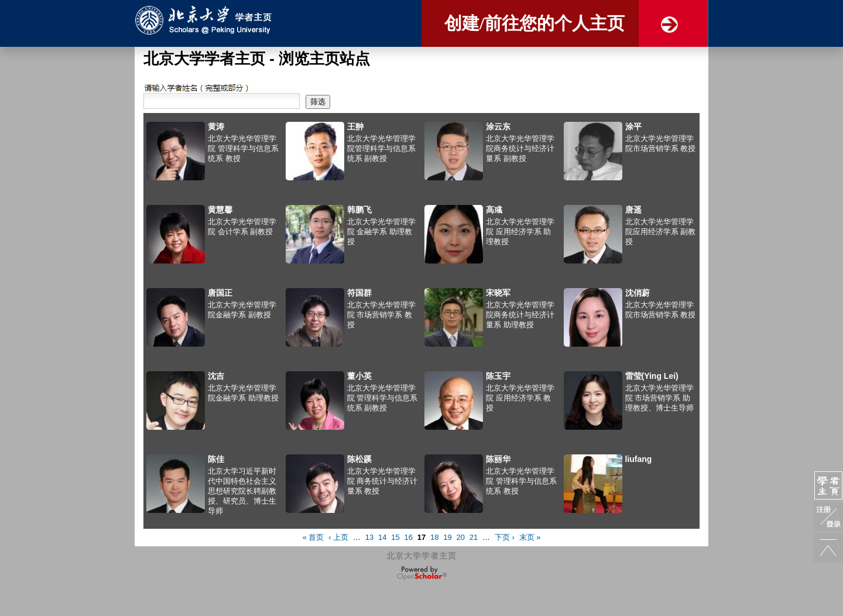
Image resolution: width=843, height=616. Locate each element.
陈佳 (216, 459)
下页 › (505, 537)
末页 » (530, 537)
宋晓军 (498, 293)
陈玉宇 (498, 376)
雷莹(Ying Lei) (652, 376)
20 (461, 537)
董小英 (359, 376)
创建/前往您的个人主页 (534, 23)
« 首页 (313, 537)
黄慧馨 (220, 210)
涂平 (633, 126)
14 (382, 537)
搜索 (151, 88)
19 (447, 537)
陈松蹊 (359, 459)
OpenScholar (422, 573)
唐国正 (220, 293)
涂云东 (498, 126)
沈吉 (216, 376)
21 (474, 537)
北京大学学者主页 (421, 556)
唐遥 (633, 210)
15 (395, 537)
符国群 (359, 293)
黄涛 (216, 126)
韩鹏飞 (359, 210)
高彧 (494, 210)
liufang (639, 459)
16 (409, 537)
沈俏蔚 (638, 293)
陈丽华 (498, 459)
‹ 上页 (338, 537)
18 (434, 537)
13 (369, 537)
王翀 (355, 126)
